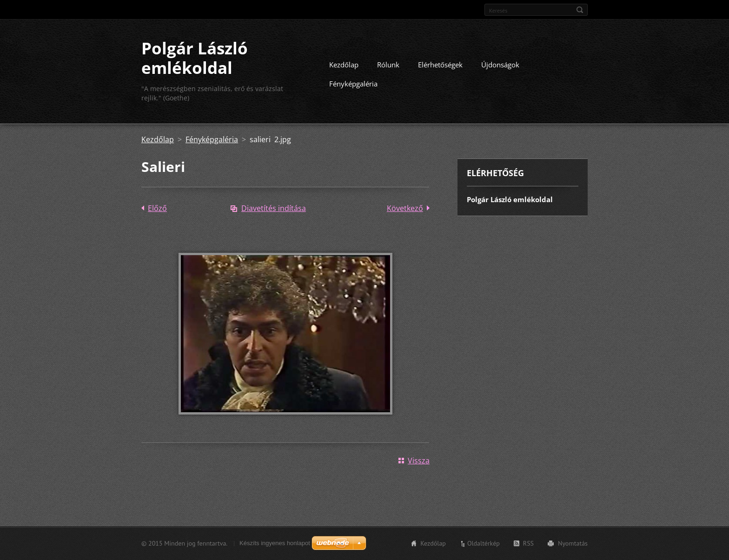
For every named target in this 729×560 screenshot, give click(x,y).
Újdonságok (500, 65)
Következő (405, 208)
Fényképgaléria (353, 84)
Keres (580, 10)
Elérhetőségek (440, 65)
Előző (157, 208)
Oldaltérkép (484, 543)
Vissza (419, 461)
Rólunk (388, 65)
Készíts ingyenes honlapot (275, 543)
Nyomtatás (573, 543)
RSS (528, 543)
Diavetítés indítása (274, 208)
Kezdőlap (344, 65)
